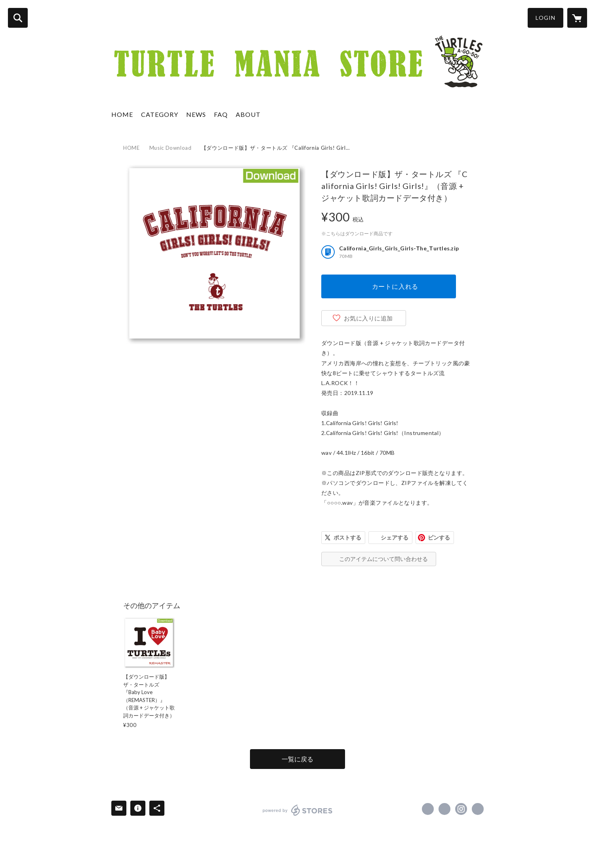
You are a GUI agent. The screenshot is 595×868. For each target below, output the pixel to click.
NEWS (196, 114)
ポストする (347, 537)
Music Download (171, 148)
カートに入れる (395, 286)
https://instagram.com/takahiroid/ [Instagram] (461, 809)
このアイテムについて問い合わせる (383, 559)
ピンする (439, 537)
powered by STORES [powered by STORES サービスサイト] (298, 810)
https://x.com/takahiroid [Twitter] (444, 809)
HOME (122, 114)
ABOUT (248, 114)
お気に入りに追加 (368, 318)
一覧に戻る (297, 759)
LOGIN (545, 18)
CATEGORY (160, 114)
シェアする (395, 537)
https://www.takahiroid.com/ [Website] (478, 809)
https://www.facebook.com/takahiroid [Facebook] (428, 809)
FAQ (221, 114)
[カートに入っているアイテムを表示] (577, 18)
